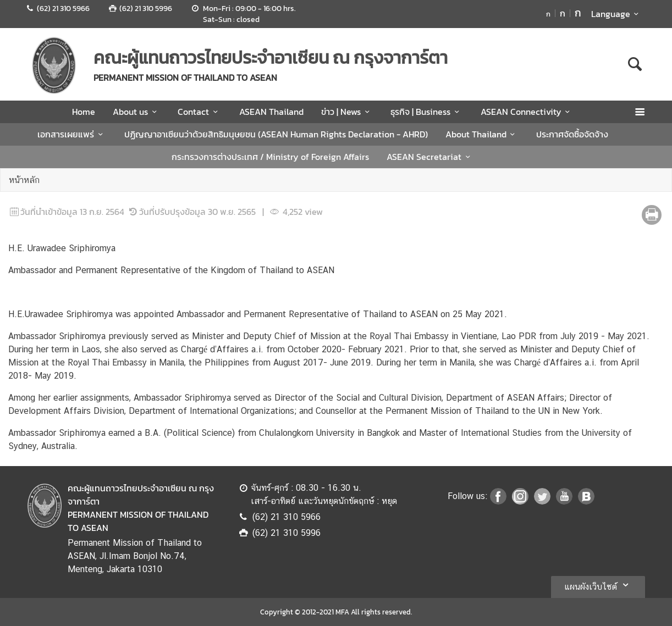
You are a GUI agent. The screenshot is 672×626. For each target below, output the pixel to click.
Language (617, 14)
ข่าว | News (347, 112)
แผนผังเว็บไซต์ (598, 585)
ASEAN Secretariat (430, 157)
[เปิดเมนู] (639, 112)
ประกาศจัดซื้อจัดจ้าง (572, 134)
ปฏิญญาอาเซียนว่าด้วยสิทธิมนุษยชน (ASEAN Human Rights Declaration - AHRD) (276, 134)
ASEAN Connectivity (527, 112)
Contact (199, 112)
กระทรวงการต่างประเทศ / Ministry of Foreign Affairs (270, 157)
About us (136, 112)
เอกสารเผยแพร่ (72, 134)
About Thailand (482, 134)
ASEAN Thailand (271, 112)
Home (84, 112)
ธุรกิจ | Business (426, 112)
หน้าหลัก (24, 180)
